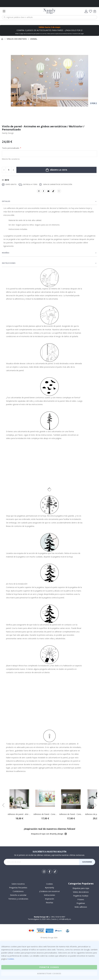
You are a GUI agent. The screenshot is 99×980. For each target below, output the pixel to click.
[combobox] (49, 17)
